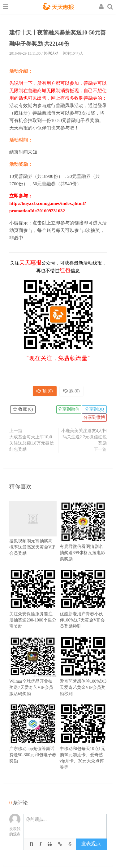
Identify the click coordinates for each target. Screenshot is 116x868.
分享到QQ (94, 409)
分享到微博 (94, 417)
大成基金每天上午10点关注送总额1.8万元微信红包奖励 (32, 443)
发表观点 (91, 844)
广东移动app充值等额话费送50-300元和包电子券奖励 (33, 743)
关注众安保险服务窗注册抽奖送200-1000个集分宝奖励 (33, 608)
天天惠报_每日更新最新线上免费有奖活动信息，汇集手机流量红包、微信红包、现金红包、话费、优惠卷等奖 (58, 7)
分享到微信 (69, 409)
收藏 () (23, 409)
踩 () (72, 391)
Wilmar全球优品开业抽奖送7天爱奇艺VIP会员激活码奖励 (33, 675)
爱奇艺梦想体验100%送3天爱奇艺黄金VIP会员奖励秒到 (83, 675)
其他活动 (51, 53)
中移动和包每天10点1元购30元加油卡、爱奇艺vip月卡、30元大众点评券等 (83, 746)
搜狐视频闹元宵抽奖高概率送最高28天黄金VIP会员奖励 (33, 536)
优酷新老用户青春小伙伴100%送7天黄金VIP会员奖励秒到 (83, 608)
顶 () (45, 391)
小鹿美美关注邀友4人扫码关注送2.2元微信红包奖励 (84, 437)
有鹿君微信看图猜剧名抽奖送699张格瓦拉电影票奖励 (83, 540)
